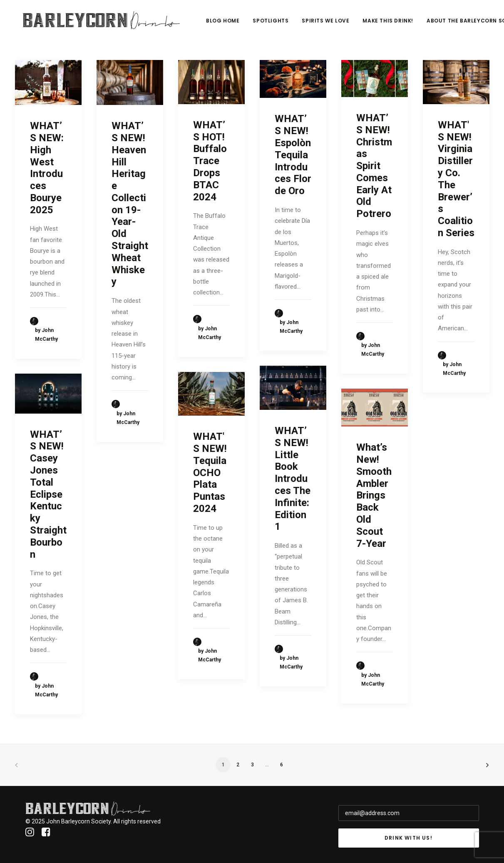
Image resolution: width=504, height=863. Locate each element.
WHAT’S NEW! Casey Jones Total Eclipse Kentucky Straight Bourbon (48, 494)
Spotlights (310, 24)
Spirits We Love (365, 24)
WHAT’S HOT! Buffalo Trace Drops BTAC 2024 (210, 161)
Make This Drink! (427, 24)
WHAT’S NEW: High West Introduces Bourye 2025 (47, 168)
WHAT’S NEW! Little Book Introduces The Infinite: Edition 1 (293, 479)
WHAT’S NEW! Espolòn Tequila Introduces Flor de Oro (293, 155)
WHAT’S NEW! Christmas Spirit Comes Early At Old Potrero (374, 166)
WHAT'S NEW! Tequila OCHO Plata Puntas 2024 (210, 473)
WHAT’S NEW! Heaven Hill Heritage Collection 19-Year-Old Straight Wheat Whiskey (130, 204)
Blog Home (261, 24)
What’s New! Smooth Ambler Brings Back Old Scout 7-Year (374, 495)
